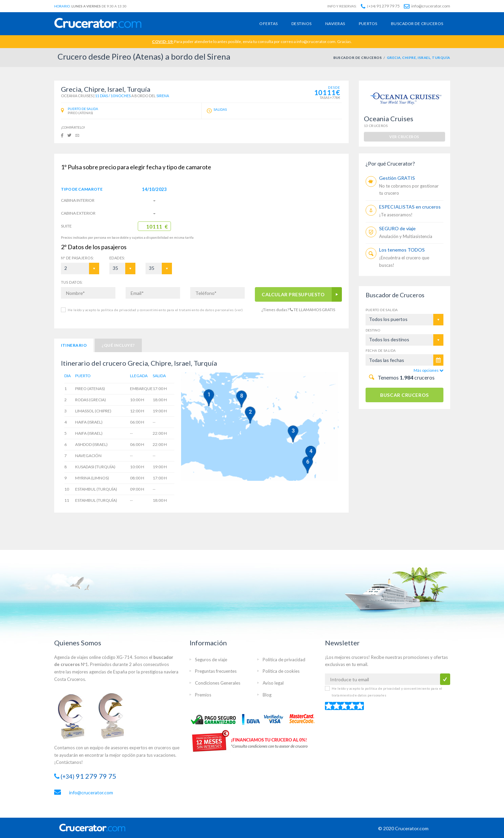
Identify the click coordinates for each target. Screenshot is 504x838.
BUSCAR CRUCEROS (404, 395)
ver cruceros (404, 137)
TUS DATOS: (72, 282)
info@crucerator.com (427, 6)
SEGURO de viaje (397, 228)
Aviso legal (273, 683)
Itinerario (74, 345)
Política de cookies (281, 671)
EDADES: (117, 258)
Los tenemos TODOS (402, 250)
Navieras (335, 24)
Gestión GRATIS (397, 178)
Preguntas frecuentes (216, 671)
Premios (203, 695)
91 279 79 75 (380, 6)
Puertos (368, 24)
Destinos (302, 24)
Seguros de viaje (211, 660)
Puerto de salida (382, 310)
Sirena (163, 96)
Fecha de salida (381, 350)
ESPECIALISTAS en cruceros (410, 207)
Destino (373, 330)
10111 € (157, 227)
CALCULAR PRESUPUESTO (293, 294)
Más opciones (429, 370)
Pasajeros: (78, 258)
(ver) (238, 310)
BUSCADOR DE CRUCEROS (358, 58)
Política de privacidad (284, 660)
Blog (267, 695)
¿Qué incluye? (118, 345)
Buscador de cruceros (417, 24)
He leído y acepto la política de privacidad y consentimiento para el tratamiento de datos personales (155, 310)
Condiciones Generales (218, 683)
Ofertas (268, 24)
